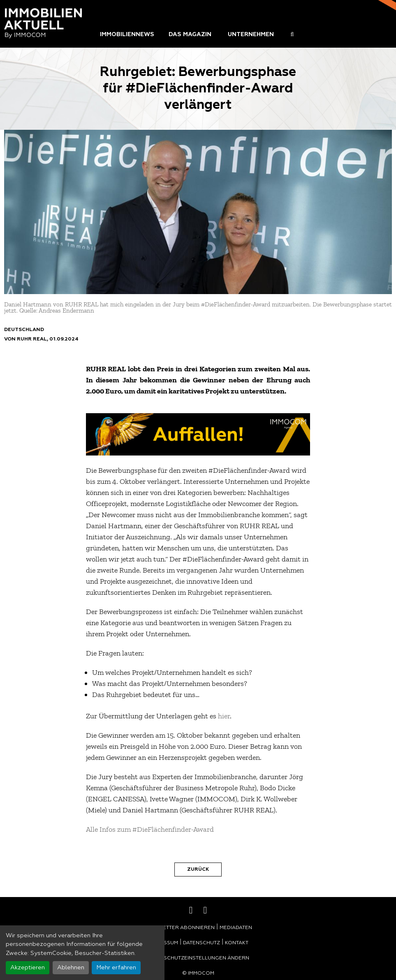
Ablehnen (71, 968)
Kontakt (237, 943)
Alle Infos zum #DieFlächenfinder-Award (150, 829)
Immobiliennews (127, 35)
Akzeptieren (28, 968)
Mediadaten (236, 928)
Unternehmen (251, 35)
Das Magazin (190, 35)
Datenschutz (201, 943)
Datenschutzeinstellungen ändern (198, 958)
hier (224, 716)
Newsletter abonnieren (179, 928)
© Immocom (198, 973)
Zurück (198, 870)
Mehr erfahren (116, 968)
